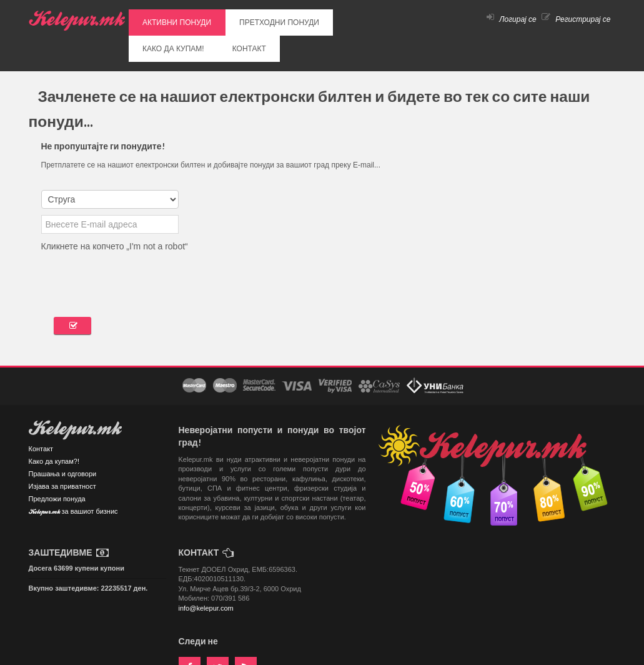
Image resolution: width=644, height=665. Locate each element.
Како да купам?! (54, 429)
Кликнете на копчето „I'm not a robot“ (115, 214)
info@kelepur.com (206, 576)
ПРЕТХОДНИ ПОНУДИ (247, 19)
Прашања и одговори (63, 441)
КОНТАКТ (377, 19)
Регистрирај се (576, 19)
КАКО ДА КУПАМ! (323, 19)
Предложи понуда (57, 466)
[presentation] (136, 247)
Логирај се (512, 19)
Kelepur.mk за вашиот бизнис (73, 480)
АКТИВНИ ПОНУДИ (166, 19)
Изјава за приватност (62, 454)
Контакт (41, 416)
